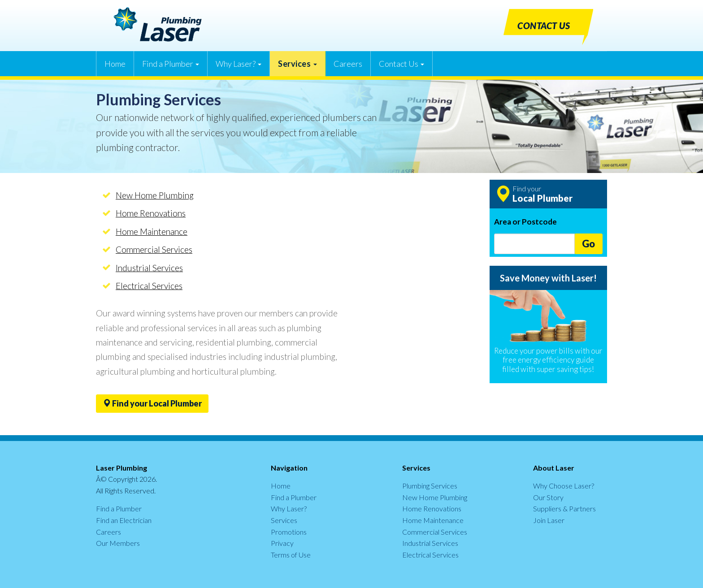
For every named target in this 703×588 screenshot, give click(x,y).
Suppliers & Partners (564, 508)
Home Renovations (151, 213)
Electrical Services (149, 286)
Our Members (118, 543)
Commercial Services (154, 249)
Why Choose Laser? (564, 486)
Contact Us (401, 64)
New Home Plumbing (155, 195)
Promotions (289, 532)
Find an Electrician (124, 520)
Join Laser (549, 520)
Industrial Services (149, 268)
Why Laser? (239, 64)
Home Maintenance (152, 231)
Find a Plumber (171, 64)
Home (115, 64)
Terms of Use (291, 555)
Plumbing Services (430, 486)
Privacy (282, 543)
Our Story (548, 497)
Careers (348, 64)
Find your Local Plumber (152, 403)
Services (297, 64)
